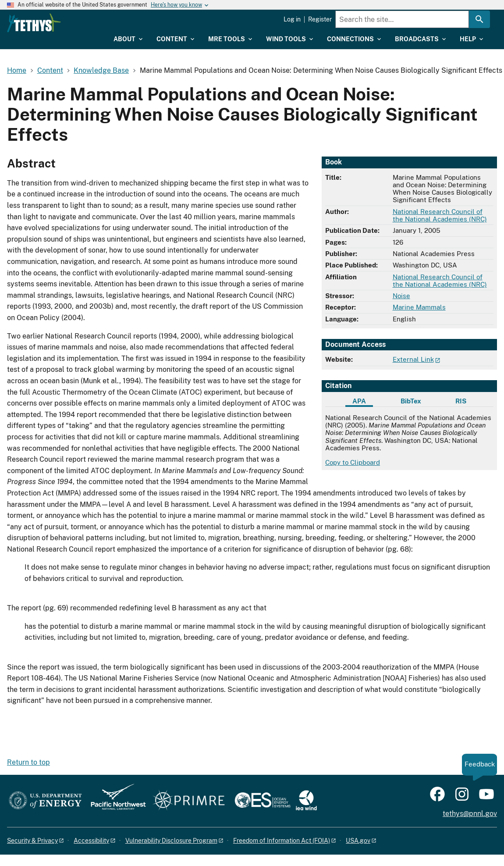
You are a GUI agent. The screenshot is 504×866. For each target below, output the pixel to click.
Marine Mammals (419, 307)
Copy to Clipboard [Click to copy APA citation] (353, 462)
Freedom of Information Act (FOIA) (282, 841)
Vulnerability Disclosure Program (171, 841)
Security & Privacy (32, 841)
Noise (401, 296)
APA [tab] (359, 401)
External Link (413, 359)
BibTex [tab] (411, 401)
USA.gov (358, 841)
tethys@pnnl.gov (470, 814)
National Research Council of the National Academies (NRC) (440, 215)
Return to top (28, 762)
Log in (292, 19)
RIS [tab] (461, 401)
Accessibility (91, 841)
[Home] (88, 23)
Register (320, 19)
